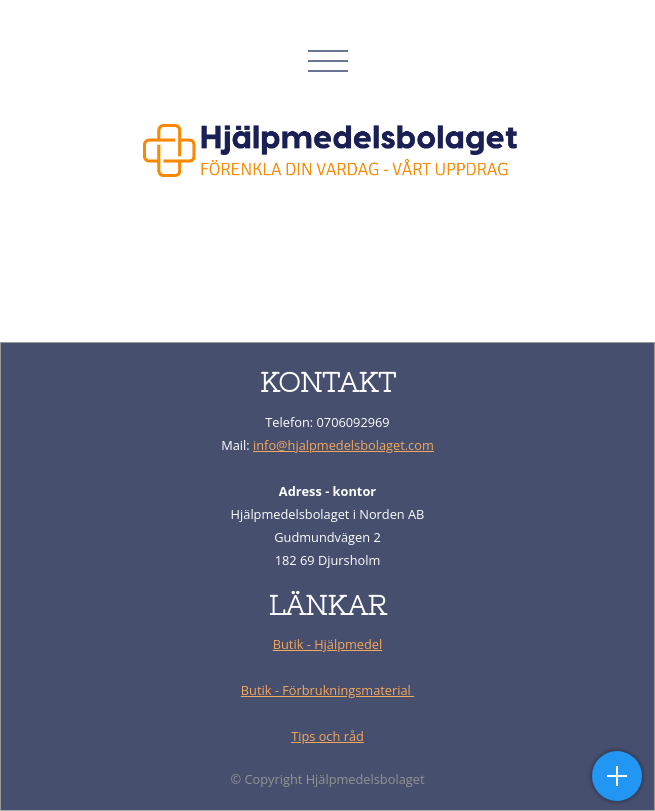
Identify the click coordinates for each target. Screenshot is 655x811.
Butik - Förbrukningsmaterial (327, 690)
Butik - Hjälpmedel (328, 644)
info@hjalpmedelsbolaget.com (343, 445)
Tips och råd (327, 736)
